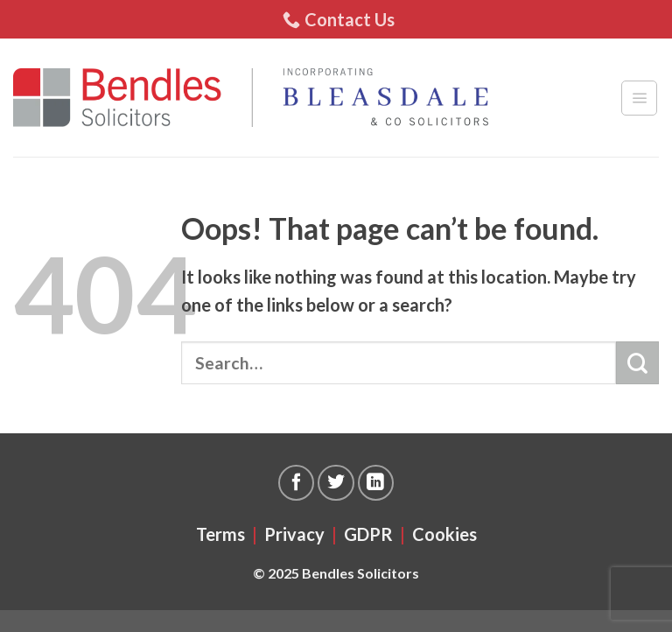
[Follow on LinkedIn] (376, 483)
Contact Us (339, 19)
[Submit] (637, 363)
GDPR (368, 534)
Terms (220, 534)
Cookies (444, 534)
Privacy (294, 534)
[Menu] (639, 98)
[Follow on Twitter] (336, 483)
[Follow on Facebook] (296, 483)
